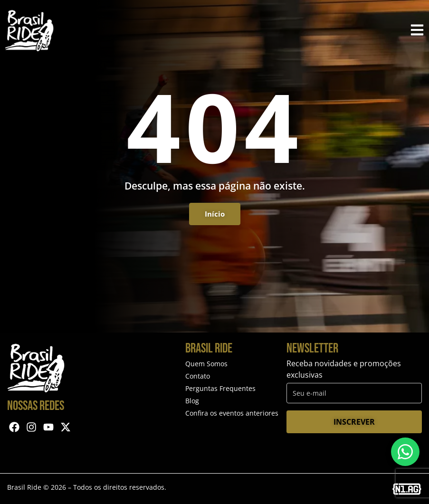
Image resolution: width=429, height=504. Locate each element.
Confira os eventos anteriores (232, 413)
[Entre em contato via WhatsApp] (405, 452)
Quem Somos (206, 364)
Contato (198, 376)
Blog (192, 401)
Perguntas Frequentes (220, 388)
